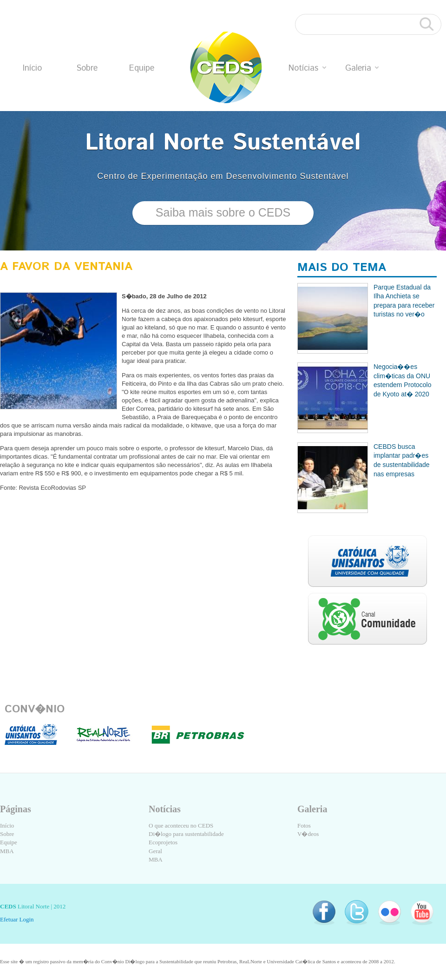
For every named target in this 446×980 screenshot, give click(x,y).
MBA (7, 851)
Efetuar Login (17, 919)
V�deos (308, 834)
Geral (155, 851)
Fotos (304, 825)
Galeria (362, 68)
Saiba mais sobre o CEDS (223, 212)
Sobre (87, 68)
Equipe (142, 68)
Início (32, 68)
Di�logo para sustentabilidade (186, 834)
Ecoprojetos (163, 842)
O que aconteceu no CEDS (181, 825)
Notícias (307, 68)
